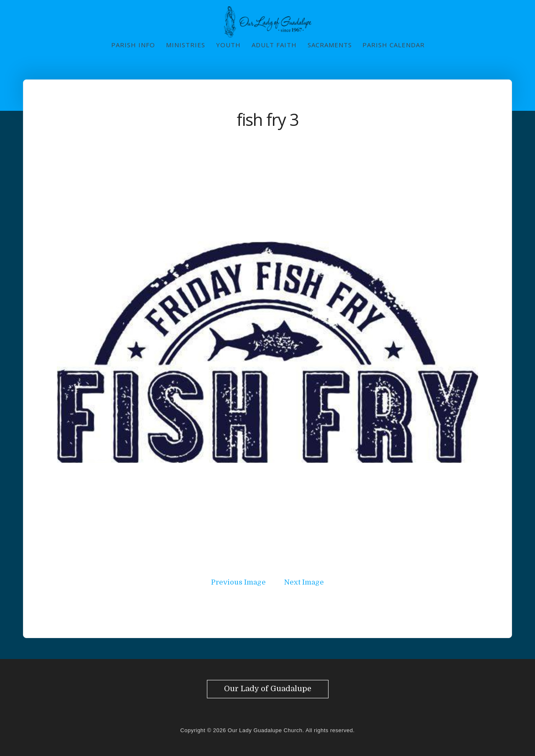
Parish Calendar (394, 45)
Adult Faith (274, 45)
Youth (228, 45)
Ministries (186, 45)
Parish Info (133, 45)
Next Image (304, 582)
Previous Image (238, 582)
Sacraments (330, 45)
